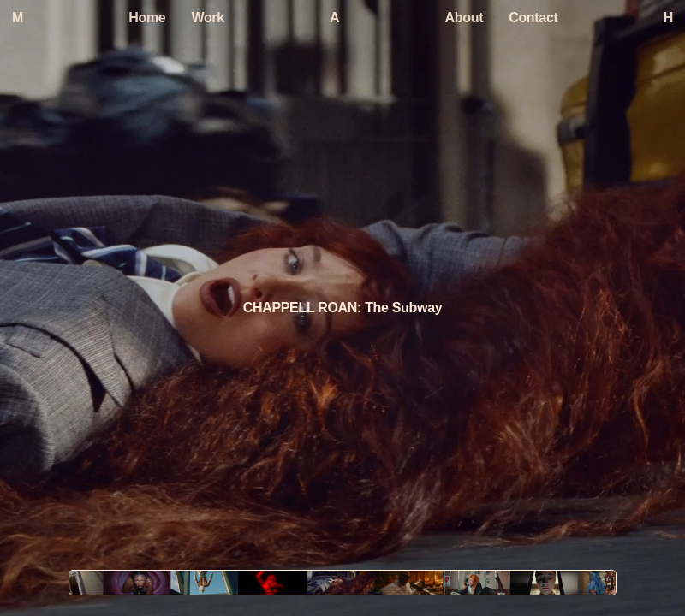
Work (207, 18)
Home (147, 18)
